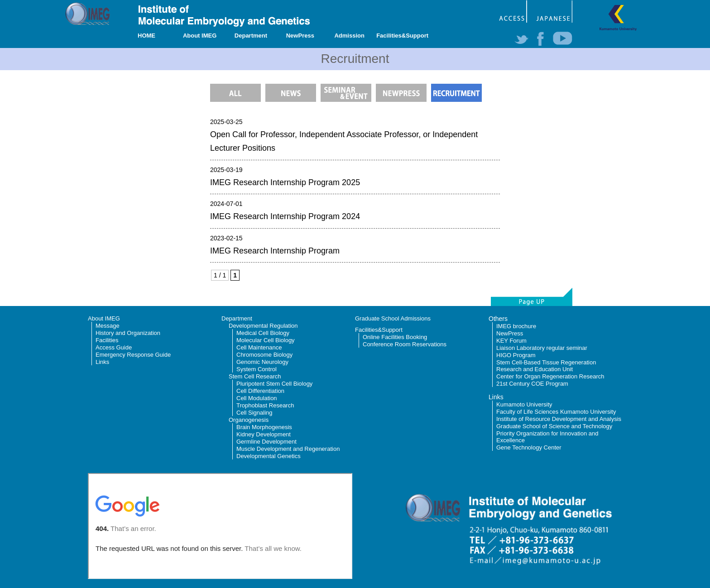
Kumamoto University (524, 404)
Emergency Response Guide (133, 355)
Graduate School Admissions (393, 318)
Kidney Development (264, 434)
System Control (257, 369)
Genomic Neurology (262, 362)
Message (108, 326)
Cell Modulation (257, 398)
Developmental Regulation (263, 326)
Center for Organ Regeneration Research (550, 376)
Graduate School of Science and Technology (554, 426)
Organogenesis (249, 420)
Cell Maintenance (259, 347)
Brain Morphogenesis (264, 427)
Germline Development (266, 442)
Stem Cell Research (255, 376)
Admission (349, 36)
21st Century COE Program (532, 384)
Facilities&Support (402, 36)
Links (102, 362)
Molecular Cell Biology (266, 340)
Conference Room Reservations (405, 344)
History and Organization (128, 333)
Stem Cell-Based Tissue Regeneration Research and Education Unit (546, 366)
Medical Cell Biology (263, 333)
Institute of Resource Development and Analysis (559, 419)
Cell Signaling (254, 413)
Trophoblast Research (265, 405)
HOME (146, 36)
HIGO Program (516, 355)
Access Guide (114, 347)
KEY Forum (511, 341)
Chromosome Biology (264, 355)
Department (251, 36)
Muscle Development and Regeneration (288, 449)
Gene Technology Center (529, 447)
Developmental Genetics (269, 456)
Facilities (107, 340)
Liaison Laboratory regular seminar (542, 348)
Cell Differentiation (260, 391)
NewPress (300, 36)
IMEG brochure (516, 326)
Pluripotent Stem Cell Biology (274, 384)
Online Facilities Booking (395, 337)
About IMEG (200, 36)
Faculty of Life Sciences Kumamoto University (556, 412)
